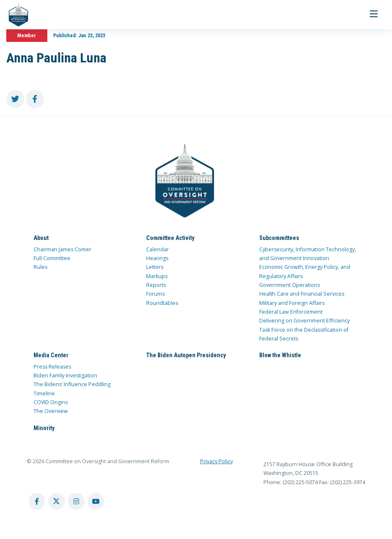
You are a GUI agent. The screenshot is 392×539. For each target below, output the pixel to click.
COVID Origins (51, 402)
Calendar (157, 249)
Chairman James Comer (62, 249)
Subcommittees (279, 238)
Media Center (51, 355)
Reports (156, 285)
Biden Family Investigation (65, 375)
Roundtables (162, 303)
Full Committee (52, 258)
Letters (155, 267)
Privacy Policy (217, 461)
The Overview (51, 411)
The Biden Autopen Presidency (186, 355)
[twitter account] (57, 501)
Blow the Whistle (280, 355)
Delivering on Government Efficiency (304, 321)
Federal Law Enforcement (291, 312)
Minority (44, 428)
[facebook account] (37, 501)
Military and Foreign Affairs (292, 303)
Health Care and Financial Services (302, 294)
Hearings (157, 258)
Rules (40, 267)
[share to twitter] (15, 99)
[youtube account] (96, 501)
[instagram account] (76, 501)
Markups (157, 276)
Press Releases (52, 367)
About (41, 238)
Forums (155, 294)
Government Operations (290, 285)
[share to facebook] (35, 99)
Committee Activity (170, 238)
